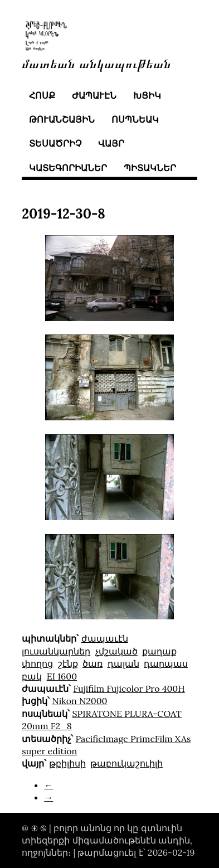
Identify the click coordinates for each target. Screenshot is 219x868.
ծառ (93, 663)
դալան (123, 663)
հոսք (42, 95)
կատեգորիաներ (68, 168)
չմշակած (116, 651)
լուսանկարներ (56, 651)
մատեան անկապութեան (96, 63)
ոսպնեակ (135, 119)
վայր (111, 143)
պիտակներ (150, 168)
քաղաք (159, 651)
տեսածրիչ (55, 143)
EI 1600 (62, 676)
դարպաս (166, 663)
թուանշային (62, 119)
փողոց (37, 663)
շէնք (68, 663)
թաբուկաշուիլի (126, 763)
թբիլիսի (67, 763)
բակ (32, 676)
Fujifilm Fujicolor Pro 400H (129, 688)
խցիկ (147, 95)
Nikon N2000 (80, 701)
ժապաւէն (94, 95)
